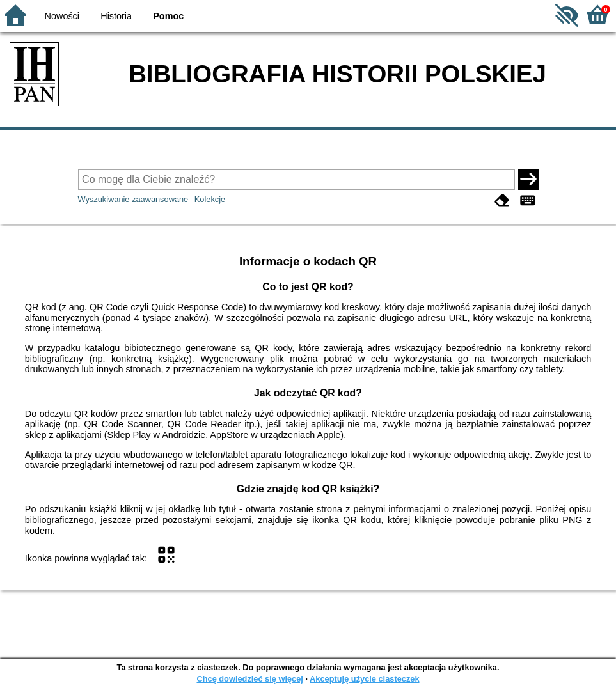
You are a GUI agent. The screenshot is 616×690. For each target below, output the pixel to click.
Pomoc (168, 16)
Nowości (62, 16)
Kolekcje (210, 199)
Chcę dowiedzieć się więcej (249, 679)
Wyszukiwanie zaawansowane (133, 199)
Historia (116, 16)
